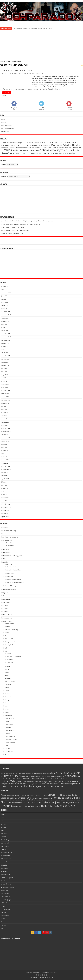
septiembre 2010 (6, 514)
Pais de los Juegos (6, 900)
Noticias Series (9, 577)
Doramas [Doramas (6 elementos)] (28, 777)
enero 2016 (5, 331)
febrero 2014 (5, 384)
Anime (5, 534)
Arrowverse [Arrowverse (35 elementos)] (24, 143)
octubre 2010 (5, 510)
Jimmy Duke (5, 221)
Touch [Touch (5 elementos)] (79, 784)
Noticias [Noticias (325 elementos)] (7, 150)
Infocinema (4, 871)
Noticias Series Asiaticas (14, 579)
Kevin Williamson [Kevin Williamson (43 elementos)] (47, 148)
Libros (5, 559)
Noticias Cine (9, 565)
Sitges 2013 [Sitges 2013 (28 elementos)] (69, 782)
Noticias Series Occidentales (16, 582)
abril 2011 (4, 491)
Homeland (8, 679)
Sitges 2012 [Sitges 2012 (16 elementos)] (61, 782)
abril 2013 (4, 416)
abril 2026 (4, 290)
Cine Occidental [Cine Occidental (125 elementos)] (71, 143)
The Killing (8, 727)
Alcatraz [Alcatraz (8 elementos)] (3, 773)
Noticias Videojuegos (11, 586)
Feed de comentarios (8, 129)
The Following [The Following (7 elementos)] (29, 784)
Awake (7, 633)
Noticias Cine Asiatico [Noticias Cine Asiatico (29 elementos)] (13, 779)
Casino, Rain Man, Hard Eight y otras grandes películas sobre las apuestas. (33, 28)
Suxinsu (3, 919)
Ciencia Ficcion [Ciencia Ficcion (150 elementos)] (56, 142)
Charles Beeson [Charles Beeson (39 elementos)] (44, 143)
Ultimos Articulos (36, 73)
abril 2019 (4, 299)
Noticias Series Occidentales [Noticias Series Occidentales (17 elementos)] (65, 779)
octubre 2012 (5, 435)
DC (6, 651)
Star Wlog (4, 912)
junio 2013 (4, 409)
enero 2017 (5, 309)
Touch (7, 746)
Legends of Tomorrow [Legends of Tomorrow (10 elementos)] (58, 776)
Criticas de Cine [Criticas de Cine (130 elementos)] (26, 145)
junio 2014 (4, 372)
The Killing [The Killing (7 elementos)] (36, 784)
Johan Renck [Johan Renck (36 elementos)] (25, 148)
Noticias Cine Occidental (14, 570)
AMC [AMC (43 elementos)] (8, 143)
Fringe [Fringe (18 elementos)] (33, 776)
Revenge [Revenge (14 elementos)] (44, 782)
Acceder (4, 122)
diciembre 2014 (6, 356)
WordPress (37, 973)
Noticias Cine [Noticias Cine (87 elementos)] (17, 150)
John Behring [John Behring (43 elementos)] (32, 148)
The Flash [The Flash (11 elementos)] (22, 784)
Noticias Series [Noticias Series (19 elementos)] (50, 779)
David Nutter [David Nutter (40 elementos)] (39, 146)
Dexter (7, 669)
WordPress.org (6, 132)
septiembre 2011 (6, 476)
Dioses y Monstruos (7, 852)
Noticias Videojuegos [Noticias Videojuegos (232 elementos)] (52, 150)
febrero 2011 (5, 498)
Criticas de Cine (27, 73)
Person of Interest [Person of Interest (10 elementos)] (29, 782)
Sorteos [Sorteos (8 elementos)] (76, 782)
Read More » (7, 93)
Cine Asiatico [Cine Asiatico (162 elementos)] (58, 773)
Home (3, 61)
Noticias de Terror (6, 884)
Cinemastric (4, 849)
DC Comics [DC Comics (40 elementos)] (48, 146)
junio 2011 (4, 485)
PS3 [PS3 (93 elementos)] (80, 150)
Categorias (5, 176)
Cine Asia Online (5, 843)
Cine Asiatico (9, 543)
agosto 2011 (5, 479)
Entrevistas (6, 553)
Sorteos (6, 605)
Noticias (6, 562)
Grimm (7, 675)
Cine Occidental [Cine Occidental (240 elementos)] (73, 773)
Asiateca (3, 827)
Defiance (7, 666)
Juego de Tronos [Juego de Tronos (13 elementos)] (46, 776)
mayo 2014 (5, 375)
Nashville (7, 694)
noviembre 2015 (6, 337)
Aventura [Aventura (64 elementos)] (30, 143)
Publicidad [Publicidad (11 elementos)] (38, 782)
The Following (9, 724)
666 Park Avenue (10, 624)
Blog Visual (4, 834)
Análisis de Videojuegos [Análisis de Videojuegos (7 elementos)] (12, 773)
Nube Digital (4, 890)
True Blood (8, 749)
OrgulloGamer (5, 893)
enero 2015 (5, 353)
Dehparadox (53, 973)
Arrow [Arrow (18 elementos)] (21, 773)
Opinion (6, 593)
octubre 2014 (5, 362)
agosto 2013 (5, 403)
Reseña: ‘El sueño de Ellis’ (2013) (17, 70)
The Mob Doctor (10, 730)
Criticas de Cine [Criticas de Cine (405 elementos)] (10, 776)
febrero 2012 (5, 460)
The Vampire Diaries (11, 740)
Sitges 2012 (7, 599)
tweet (4, 96)
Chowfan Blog (5, 840)
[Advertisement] (41, 45)
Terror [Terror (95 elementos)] (34, 154)
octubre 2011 (5, 473)
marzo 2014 (5, 381)
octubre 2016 (5, 318)
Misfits (7, 691)
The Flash (10, 663)
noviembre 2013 (6, 394)
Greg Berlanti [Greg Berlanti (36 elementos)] (5, 148)
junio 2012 (4, 447)
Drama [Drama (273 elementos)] (55, 145)
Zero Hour (8, 755)
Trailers (6, 609)
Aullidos (3, 830)
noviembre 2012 (6, 432)
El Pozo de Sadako (6, 859)
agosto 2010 (5, 517)
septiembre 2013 (6, 400)
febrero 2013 (5, 422)
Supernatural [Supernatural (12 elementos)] (10, 784)
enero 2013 (5, 425)
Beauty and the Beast (11, 642)
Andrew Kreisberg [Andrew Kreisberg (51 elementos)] (15, 143)
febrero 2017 (5, 305)
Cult (6, 648)
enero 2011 (5, 501)
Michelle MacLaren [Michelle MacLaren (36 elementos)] (76, 148)
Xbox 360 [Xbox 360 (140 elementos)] (54, 154)
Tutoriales (6, 612)
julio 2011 (4, 482)
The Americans (9, 718)
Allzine (3, 818)
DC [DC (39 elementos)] (44, 146)
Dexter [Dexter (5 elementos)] (23, 777)
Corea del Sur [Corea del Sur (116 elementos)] (8, 146)
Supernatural (9, 715)
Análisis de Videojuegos (10, 531)
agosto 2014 (5, 365)
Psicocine (4, 906)
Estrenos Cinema (6, 862)
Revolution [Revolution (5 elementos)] (50, 782)
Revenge (7, 700)
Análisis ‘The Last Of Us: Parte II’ (15, 227)
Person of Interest (10, 697)
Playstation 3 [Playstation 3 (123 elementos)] (72, 150)
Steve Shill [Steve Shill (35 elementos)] (28, 154)
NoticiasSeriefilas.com (7, 887)
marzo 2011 (5, 495)
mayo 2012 (5, 450)
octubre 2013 (5, 397)
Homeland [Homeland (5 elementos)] (38, 777)
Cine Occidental (18, 73)
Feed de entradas (7, 125)
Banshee (7, 636)
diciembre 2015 (6, 334)
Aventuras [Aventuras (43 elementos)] (37, 143)
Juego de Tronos (10, 682)
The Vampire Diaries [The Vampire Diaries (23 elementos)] (57, 784)
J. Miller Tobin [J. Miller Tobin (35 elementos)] (18, 148)
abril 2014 (4, 378)
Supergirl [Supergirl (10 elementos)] (3, 784)
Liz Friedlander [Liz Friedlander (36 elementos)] (61, 148)
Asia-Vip (3, 824)
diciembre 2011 (6, 466)
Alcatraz (7, 627)
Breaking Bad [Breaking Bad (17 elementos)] (46, 773)
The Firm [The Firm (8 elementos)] (17, 784)
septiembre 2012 (6, 438)
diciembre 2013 (6, 391)
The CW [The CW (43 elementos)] (39, 154)
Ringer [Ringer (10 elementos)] (55, 782)
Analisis (6, 528)
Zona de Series (8, 621)
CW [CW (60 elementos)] (35, 146)
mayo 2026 (5, 287)
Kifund (3, 881)
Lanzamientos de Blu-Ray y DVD (12, 556)
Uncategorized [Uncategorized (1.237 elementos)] (38, 786)
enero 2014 (5, 387)
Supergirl (10, 660)
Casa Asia (4, 837)
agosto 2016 (5, 321)
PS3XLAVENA (4, 903)
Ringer (7, 706)
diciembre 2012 (6, 428)
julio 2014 (4, 368)
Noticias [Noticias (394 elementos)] (69, 776)
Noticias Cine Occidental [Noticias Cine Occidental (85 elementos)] (33, 779)
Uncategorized (8, 618)
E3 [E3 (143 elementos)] (61, 145)
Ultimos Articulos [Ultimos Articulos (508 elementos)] (17, 786)
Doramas (6, 549)
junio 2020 (4, 296)
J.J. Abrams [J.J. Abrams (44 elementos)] (12, 148)
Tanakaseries (5, 922)
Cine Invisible (5, 846)
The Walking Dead (10, 743)
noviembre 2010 (6, 507)
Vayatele (3, 925)
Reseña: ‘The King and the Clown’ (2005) (18, 230)
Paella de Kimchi (5, 897)
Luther (7, 688)
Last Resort (8, 685)
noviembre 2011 (6, 469)
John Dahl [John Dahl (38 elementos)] (39, 148)
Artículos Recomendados (11, 537)
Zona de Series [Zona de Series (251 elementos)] (67, 154)
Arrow (9, 654)
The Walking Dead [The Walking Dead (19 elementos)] (70, 784)
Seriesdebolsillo (5, 909)
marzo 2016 (5, 327)
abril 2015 (4, 350)
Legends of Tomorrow (14, 657)
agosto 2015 (5, 343)
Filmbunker (4, 865)
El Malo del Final (5, 856)
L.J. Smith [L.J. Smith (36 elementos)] (54, 148)
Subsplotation (5, 916)
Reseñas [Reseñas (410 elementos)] (7, 153)
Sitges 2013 (7, 602)
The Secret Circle (10, 737)
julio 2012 (4, 444)
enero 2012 (5, 463)
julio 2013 (4, 406)
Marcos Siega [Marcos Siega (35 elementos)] (68, 148)
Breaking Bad (9, 645)
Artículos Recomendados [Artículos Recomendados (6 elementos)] (30, 773)
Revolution (8, 703)
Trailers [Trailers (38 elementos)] (4, 787)
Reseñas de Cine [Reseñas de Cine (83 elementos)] (19, 154)
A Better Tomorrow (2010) (15, 234)
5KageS (3, 815)
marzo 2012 (5, 457)
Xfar (2, 928)
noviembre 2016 (6, 315)
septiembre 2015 (6, 340)
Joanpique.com (5, 875)
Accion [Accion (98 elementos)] (4, 143)
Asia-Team (4, 821)
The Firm (7, 721)
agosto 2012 (5, 441)
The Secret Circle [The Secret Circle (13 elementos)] (44, 784)
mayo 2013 (5, 413)
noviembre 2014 (6, 359)
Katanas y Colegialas (7, 878)
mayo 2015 (5, 346)
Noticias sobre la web (10, 590)
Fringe (7, 672)
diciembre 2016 (6, 312)
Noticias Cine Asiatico (14, 567)
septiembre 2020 (6, 293)
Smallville (8, 712)
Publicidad (6, 596)
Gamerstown (5, 868)
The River (8, 733)
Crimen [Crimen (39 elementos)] (16, 146)
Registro (4, 119)
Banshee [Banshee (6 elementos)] (39, 773)
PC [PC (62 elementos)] (64, 150)
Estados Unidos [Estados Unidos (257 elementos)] (71, 145)
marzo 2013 (5, 419)
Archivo (4, 165)
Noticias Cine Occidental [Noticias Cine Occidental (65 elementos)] (31, 150)
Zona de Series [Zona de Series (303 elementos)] (56, 786)
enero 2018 (5, 302)
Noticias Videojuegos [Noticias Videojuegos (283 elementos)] (12, 781)
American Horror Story (11, 630)
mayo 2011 (5, 488)
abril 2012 (4, 454)
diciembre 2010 (6, 504)
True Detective (9, 752)
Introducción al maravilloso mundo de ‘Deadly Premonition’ (23, 224)
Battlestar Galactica (10, 639)
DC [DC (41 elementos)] (20, 776)
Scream (7, 709)
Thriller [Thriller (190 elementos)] (45, 154)
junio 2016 (4, 324)
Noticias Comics (9, 574)
